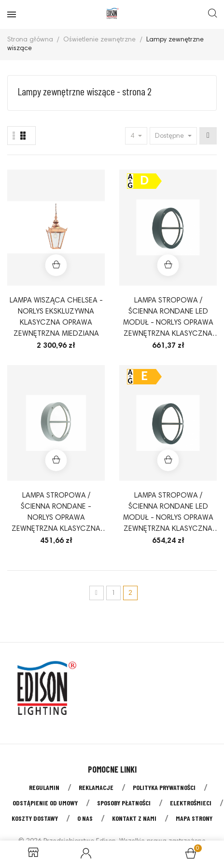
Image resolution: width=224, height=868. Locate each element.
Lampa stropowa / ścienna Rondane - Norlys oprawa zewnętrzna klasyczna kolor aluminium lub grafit (56, 513)
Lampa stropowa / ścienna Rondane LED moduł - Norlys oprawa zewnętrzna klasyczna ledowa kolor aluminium (168, 513)
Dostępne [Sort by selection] (170, 136)
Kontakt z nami (134, 818)
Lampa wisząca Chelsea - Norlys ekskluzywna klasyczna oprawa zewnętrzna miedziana (56, 317)
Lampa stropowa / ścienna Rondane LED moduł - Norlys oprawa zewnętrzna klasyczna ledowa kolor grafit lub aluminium (168, 318)
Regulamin (44, 787)
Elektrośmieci (191, 803)
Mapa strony (194, 818)
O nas (85, 818)
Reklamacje (96, 787)
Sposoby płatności (124, 803)
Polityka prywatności (164, 787)
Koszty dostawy (35, 818)
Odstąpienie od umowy (45, 803)
